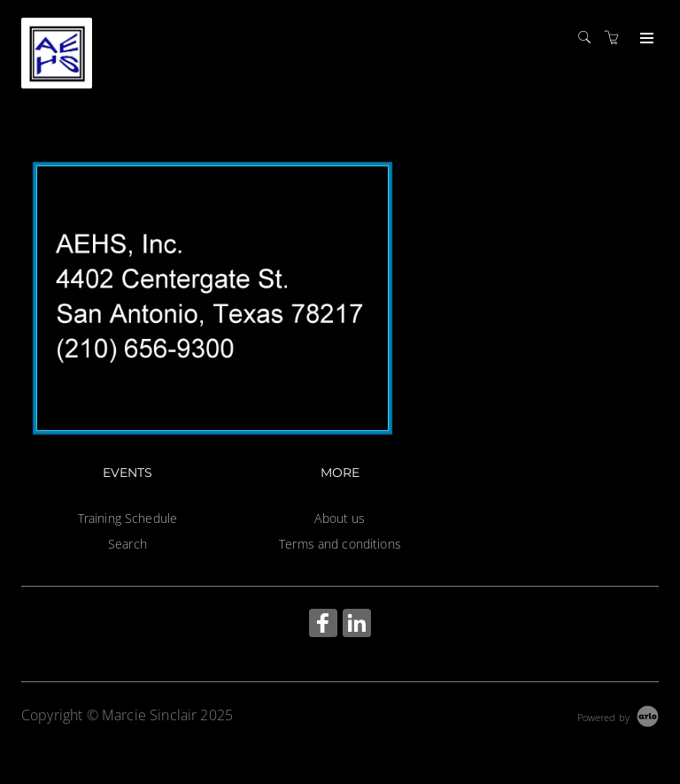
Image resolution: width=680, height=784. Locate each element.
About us (340, 518)
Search (127, 544)
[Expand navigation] (645, 39)
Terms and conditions (340, 544)
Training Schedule (127, 518)
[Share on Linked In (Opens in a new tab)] (357, 625)
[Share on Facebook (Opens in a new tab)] (323, 625)
